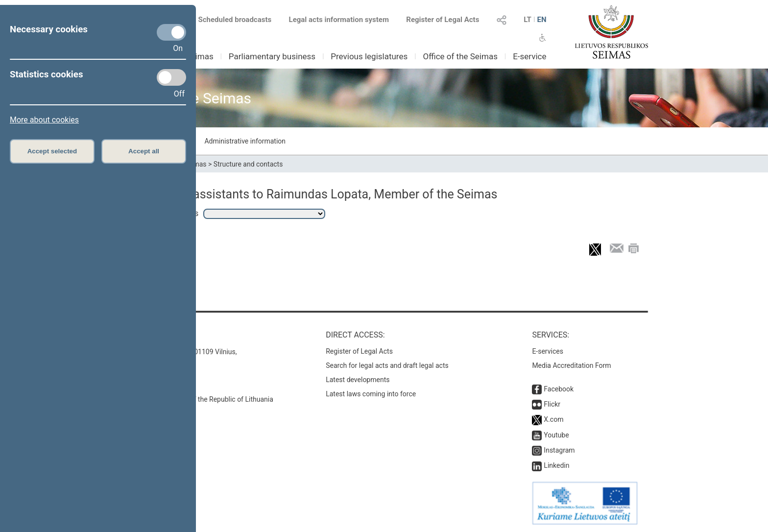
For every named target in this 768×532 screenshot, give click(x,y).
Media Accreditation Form (571, 365)
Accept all (144, 151)
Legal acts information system (339, 20)
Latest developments (358, 380)
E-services (548, 351)
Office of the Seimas (460, 56)
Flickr (552, 404)
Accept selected (52, 151)
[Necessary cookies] (171, 32)
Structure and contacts (248, 164)
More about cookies (44, 120)
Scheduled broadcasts (229, 20)
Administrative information (245, 141)
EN (541, 20)
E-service (529, 56)
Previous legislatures (369, 56)
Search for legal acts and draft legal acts (387, 365)
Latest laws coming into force (371, 394)
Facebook (559, 389)
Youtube (556, 435)
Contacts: (140, 335)
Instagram (559, 450)
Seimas (200, 56)
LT (528, 20)
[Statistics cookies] (171, 77)
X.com (553, 419)
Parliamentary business (272, 56)
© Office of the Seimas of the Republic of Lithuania (196, 399)
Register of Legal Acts (443, 20)
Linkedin (556, 465)
